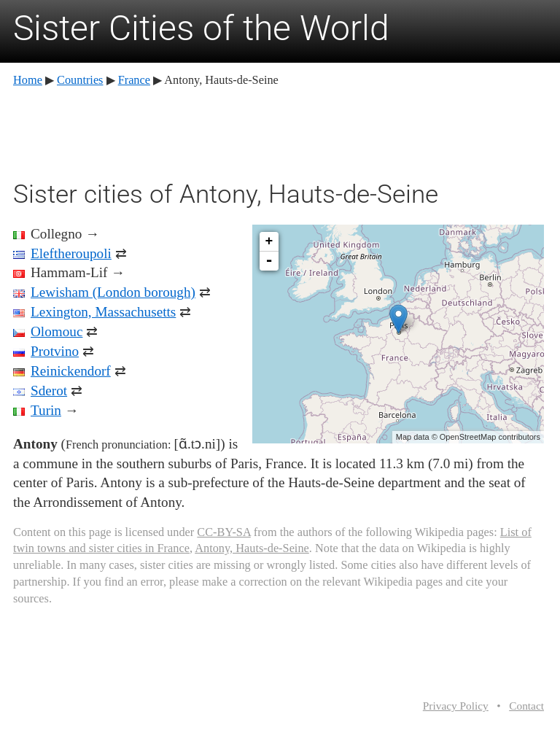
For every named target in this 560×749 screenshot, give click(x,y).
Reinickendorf (71, 371)
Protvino (55, 351)
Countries (80, 80)
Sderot (49, 391)
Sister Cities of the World (201, 28)
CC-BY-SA (223, 532)
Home (28, 80)
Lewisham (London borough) (113, 292)
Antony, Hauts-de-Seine (252, 548)
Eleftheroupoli (71, 253)
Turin (46, 410)
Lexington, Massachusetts (103, 312)
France (134, 80)
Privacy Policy (456, 706)
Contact (526, 706)
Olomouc (57, 331)
